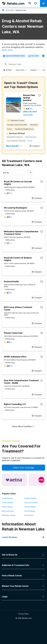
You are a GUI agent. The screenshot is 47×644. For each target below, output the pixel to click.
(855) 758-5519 (30, 112)
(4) (11, 217)
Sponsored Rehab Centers (14, 56)
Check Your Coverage (23, 468)
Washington (10, 10)
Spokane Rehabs (30, 498)
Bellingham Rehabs (9, 515)
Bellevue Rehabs (8, 511)
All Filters (8, 70)
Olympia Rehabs (30, 507)
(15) (11, 193)
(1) (10, 243)
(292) (31, 109)
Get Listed (34, 56)
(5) (11, 293)
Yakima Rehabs (7, 507)
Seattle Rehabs (7, 498)
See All (30, 141)
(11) (11, 342)
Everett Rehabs (30, 511)
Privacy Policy (24, 614)
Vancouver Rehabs (31, 503)
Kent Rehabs (29, 515)
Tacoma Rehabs (8, 503)
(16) (11, 366)
